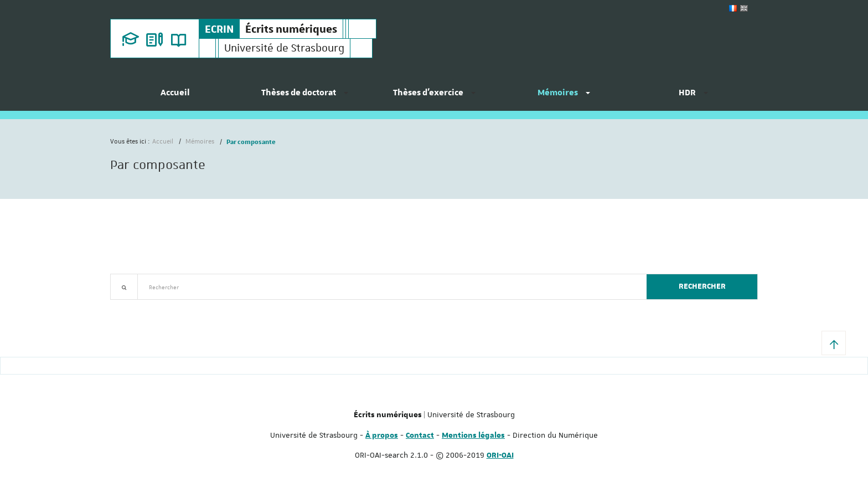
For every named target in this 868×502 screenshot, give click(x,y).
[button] (834, 343)
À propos (382, 436)
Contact (420, 436)
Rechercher (702, 286)
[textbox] (388, 287)
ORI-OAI (500, 455)
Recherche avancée (139, 306)
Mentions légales (473, 436)
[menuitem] (175, 97)
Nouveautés (188, 306)
